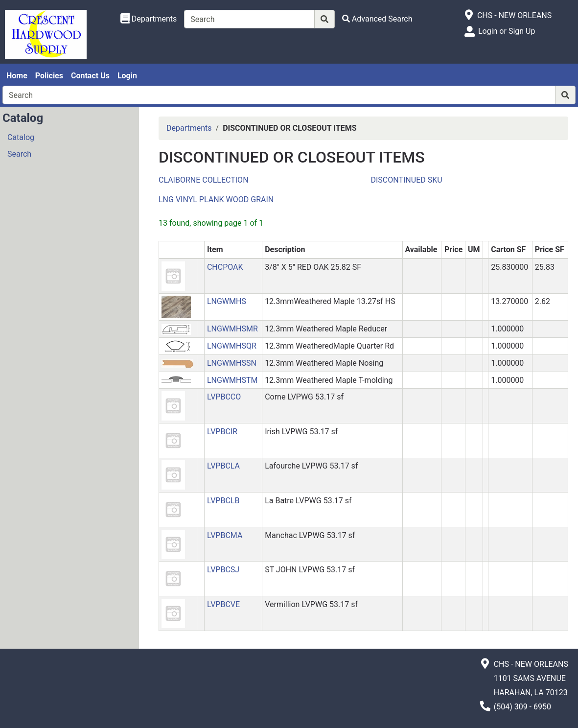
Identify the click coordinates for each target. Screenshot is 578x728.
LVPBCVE (223, 604)
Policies (49, 76)
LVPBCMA (225, 535)
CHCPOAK (225, 267)
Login (127, 76)
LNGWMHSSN (232, 363)
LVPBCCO (224, 397)
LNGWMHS (227, 301)
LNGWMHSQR (232, 346)
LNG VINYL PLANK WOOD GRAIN (216, 200)
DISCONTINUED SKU (407, 180)
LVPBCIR (222, 432)
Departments (189, 128)
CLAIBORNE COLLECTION (204, 180)
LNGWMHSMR (232, 329)
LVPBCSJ (223, 570)
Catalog (21, 137)
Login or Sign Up (507, 31)
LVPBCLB (223, 501)
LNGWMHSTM (232, 380)
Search (19, 154)
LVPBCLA (223, 466)
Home (17, 76)
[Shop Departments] (149, 19)
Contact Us (90, 76)
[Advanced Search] (377, 19)
